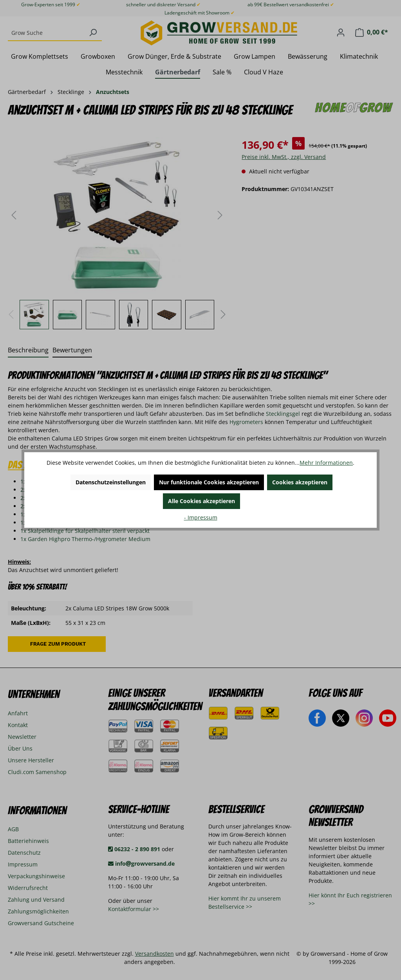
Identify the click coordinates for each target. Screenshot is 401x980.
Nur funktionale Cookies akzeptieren (209, 482)
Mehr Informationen (326, 463)
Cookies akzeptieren (300, 482)
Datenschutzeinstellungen (111, 482)
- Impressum (201, 517)
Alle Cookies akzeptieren (201, 501)
